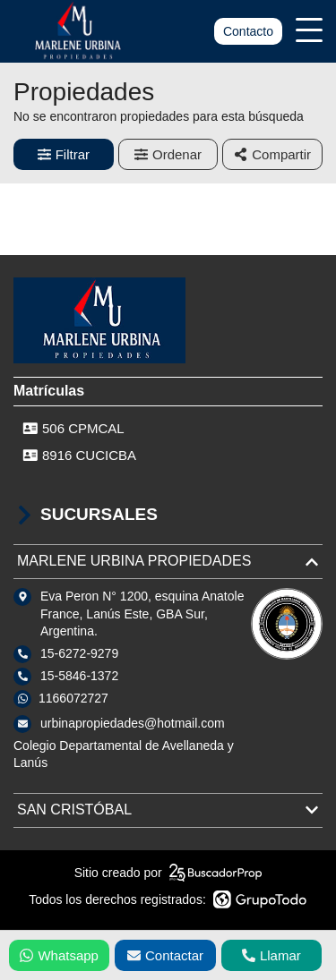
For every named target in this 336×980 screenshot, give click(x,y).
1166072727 (73, 698)
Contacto (248, 31)
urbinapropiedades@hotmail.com (133, 723)
